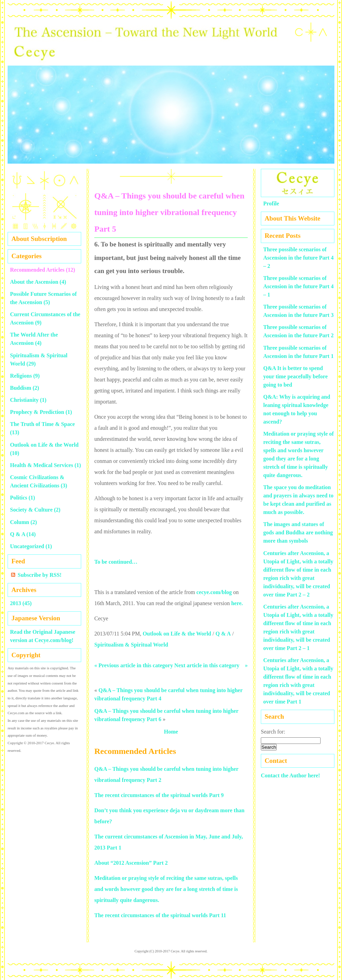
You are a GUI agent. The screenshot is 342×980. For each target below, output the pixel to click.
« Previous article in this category (134, 665)
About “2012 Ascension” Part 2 (131, 863)
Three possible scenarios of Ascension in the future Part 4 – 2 (298, 258)
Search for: (273, 732)
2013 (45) (21, 603)
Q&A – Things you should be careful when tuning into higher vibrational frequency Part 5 (169, 212)
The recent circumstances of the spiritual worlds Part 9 (159, 795)
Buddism (21, 388)
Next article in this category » (211, 665)
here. (237, 603)
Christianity (24, 400)
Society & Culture (31, 510)
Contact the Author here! (290, 775)
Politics (19, 498)
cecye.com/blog (214, 592)
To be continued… (116, 562)
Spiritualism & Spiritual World (131, 645)
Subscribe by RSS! (40, 575)
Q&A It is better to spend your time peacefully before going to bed (295, 376)
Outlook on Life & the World (177, 634)
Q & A (223, 634)
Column (20, 522)
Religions (21, 376)
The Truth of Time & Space (42, 424)
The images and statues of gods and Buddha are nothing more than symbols (298, 532)
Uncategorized (27, 546)
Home (171, 732)
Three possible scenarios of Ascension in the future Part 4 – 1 (298, 286)
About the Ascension (34, 282)
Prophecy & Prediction (37, 412)
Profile (271, 203)
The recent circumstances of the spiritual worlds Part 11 (160, 915)
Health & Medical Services (42, 465)
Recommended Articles (37, 270)
